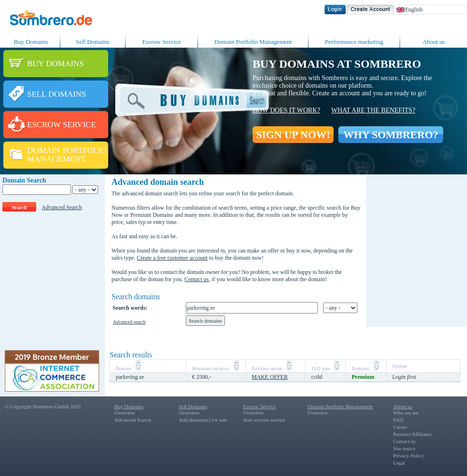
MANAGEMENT (56, 159)
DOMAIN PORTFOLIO (67, 150)
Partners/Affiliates (412, 434)
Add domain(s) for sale (203, 420)
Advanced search (129, 322)
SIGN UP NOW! (293, 135)
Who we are (406, 413)
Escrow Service (161, 42)
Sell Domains (92, 42)
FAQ (398, 420)
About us (433, 42)
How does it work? (286, 110)
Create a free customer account (172, 258)
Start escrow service (264, 420)
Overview (125, 413)
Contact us (197, 279)
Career (400, 427)
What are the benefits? (373, 110)
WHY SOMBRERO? (391, 135)
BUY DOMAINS (56, 64)
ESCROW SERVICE (61, 125)
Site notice (404, 448)
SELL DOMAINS (57, 94)
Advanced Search (61, 207)
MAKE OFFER (270, 377)
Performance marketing (354, 42)
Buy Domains (31, 42)
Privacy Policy (408, 456)
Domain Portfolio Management (253, 42)
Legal (399, 463)
